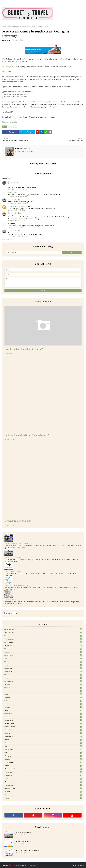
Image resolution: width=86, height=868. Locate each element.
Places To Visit (43, 749)
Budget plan (43, 645)
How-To (43, 688)
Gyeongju (43, 675)
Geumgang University (10, 67)
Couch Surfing (43, 655)
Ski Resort (43, 759)
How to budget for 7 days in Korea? (24, 349)
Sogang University (43, 762)
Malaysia (43, 733)
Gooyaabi (33, 865)
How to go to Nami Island (13, 557)
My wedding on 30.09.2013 (19, 521)
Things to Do (43, 772)
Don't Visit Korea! (10, 600)
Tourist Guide (43, 782)
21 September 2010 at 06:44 (17, 196)
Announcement (43, 639)
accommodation (43, 629)
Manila (43, 740)
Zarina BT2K (6, 40)
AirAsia (43, 636)
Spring (43, 766)
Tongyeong (43, 775)
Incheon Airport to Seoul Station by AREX (27, 435)
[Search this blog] (33, 253)
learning (11, 193)
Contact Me (81, 865)
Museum (43, 743)
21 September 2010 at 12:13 (17, 203)
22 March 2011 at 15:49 (16, 210)
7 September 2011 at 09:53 (17, 236)
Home (4, 27)
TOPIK (43, 779)
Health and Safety (43, 681)
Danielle (11, 182)
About (74, 865)
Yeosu (43, 795)
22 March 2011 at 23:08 (16, 221)
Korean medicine (43, 727)
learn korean (11, 27)
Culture (43, 658)
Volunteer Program (43, 788)
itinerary (43, 697)
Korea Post (43, 714)
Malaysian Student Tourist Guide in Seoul (18, 543)
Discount (43, 662)
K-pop (43, 710)
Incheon (43, 691)
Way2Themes (17, 865)
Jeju (43, 701)
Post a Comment (8, 239)
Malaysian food (43, 736)
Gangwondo (43, 668)
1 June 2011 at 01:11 (14, 227)
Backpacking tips (43, 642)
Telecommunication (43, 769)
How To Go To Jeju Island (13, 571)
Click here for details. (10, 122)
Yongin (43, 798)
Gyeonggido (43, 671)
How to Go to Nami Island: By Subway (17, 586)
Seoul (43, 753)
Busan (43, 649)
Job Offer (43, 707)
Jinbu (43, 704)
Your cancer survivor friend (17, 206)
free (43, 665)
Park (43, 746)
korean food (43, 720)
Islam (43, 694)
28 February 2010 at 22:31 (17, 189)
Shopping (43, 756)
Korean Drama (43, 717)
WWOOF (43, 792)
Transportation (43, 785)
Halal (43, 678)
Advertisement (43, 632)
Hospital (43, 684)
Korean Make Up (43, 723)
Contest (43, 652)
